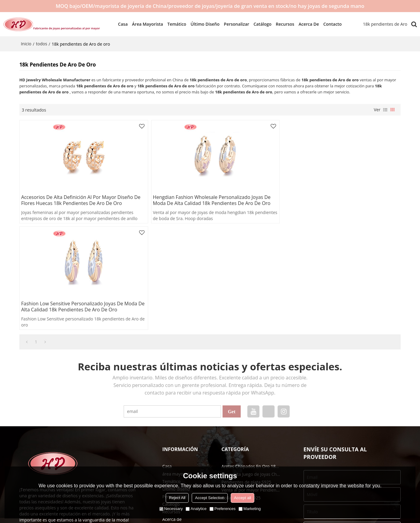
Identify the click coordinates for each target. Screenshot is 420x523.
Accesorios (378, 463)
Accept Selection (210, 498)
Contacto (330, 24)
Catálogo (260, 24)
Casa (120, 24)
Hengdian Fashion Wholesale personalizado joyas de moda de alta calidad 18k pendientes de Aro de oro (208, 200)
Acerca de (306, 24)
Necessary (171, 509)
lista (385, 110)
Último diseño (203, 24)
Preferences (223, 509)
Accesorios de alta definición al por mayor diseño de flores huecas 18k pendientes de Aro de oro (81, 200)
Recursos (282, 24)
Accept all (243, 498)
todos (42, 44)
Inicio (26, 44)
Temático (174, 24)
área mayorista (145, 24)
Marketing (250, 509)
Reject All (177, 498)
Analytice (196, 509)
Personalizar (234, 24)
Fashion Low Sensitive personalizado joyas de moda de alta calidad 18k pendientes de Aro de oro (336, 200)
